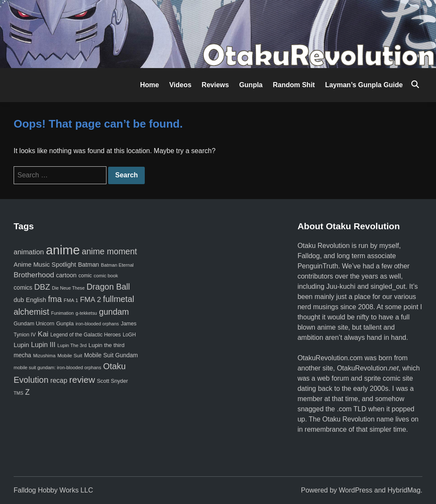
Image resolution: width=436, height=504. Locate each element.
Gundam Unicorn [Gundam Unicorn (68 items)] (34, 324)
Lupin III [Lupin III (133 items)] (43, 345)
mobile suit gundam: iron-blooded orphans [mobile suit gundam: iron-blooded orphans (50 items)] (57, 367)
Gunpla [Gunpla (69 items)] (65, 323)
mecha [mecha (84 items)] (22, 355)
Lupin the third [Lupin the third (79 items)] (107, 345)
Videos (180, 85)
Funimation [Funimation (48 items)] (62, 313)
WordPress (356, 490)
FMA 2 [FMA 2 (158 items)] (90, 300)
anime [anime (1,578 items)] (63, 250)
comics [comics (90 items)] (23, 288)
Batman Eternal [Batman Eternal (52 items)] (117, 265)
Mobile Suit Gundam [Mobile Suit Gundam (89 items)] (111, 355)
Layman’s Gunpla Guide (364, 85)
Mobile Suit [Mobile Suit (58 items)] (70, 355)
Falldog (309, 256)
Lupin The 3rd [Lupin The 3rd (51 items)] (72, 345)
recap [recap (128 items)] (59, 380)
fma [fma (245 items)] (55, 299)
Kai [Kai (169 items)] (43, 334)
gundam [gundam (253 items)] (114, 312)
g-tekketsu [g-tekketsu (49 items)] (86, 313)
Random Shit (294, 85)
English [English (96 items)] (36, 300)
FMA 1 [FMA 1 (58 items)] (71, 300)
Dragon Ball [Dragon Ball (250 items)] (108, 287)
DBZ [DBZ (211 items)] (42, 287)
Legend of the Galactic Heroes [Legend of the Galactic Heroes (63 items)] (85, 335)
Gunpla (251, 85)
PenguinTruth (318, 266)
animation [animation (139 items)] (29, 252)
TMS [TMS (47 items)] (19, 393)
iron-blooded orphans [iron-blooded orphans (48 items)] (97, 324)
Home (149, 85)
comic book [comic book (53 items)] (106, 276)
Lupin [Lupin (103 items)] (21, 345)
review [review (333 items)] (82, 380)
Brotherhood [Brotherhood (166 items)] (34, 275)
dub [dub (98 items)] (19, 300)
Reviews (215, 85)
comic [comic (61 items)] (85, 276)
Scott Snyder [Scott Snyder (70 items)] (113, 381)
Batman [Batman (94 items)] (88, 265)
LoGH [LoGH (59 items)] (129, 335)
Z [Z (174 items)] (27, 392)
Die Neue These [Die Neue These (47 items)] (68, 288)
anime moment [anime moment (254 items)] (109, 251)
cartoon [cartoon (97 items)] (66, 275)
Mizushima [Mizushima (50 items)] (44, 356)
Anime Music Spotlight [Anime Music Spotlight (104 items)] (45, 265)
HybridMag (404, 490)
